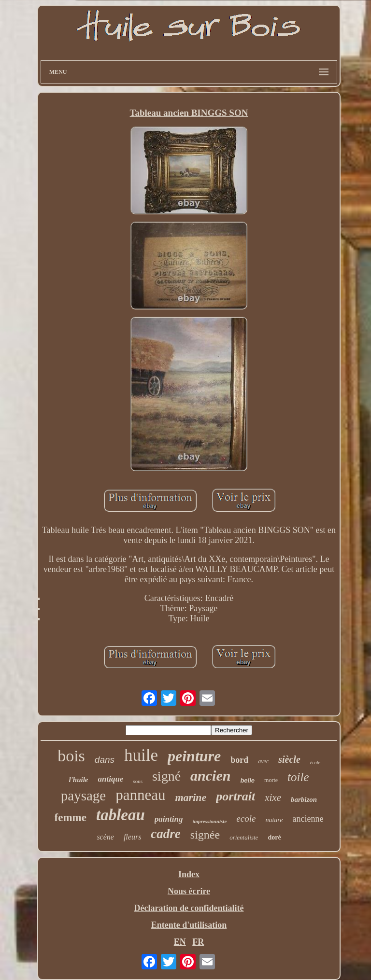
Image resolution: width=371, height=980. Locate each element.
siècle (289, 759)
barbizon (304, 799)
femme (71, 818)
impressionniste (209, 821)
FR (198, 942)
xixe (273, 798)
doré (274, 837)
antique (111, 779)
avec (263, 761)
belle (247, 780)
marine (191, 797)
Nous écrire (189, 891)
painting (169, 819)
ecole (246, 819)
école (315, 763)
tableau (121, 815)
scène (105, 837)
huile (141, 755)
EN (180, 942)
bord (239, 760)
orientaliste (244, 837)
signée (205, 835)
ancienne (308, 819)
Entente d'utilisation (189, 925)
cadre (165, 834)
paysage (83, 796)
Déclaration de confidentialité (189, 908)
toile (298, 777)
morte (271, 780)
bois (71, 756)
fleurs (132, 837)
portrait (235, 796)
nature (274, 820)
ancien (210, 776)
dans (105, 760)
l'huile (78, 780)
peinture (194, 756)
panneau (140, 795)
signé (166, 776)
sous (138, 781)
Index (189, 874)
